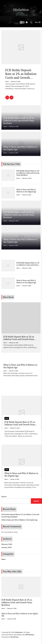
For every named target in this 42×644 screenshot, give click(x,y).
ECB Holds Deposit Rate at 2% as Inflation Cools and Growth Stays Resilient (21, 76)
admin (7, 82)
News (7, 418)
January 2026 (6, 547)
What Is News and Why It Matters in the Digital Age (20, 148)
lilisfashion (21, 10)
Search (4, 497)
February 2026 (7, 544)
